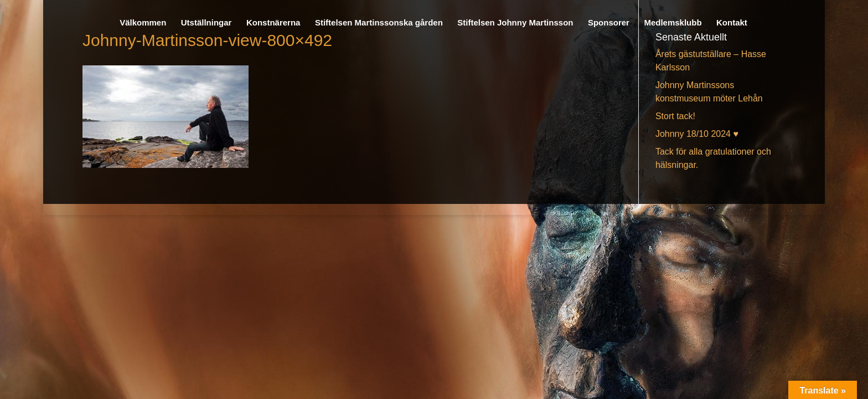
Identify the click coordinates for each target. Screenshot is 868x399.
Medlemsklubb (673, 23)
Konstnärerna (273, 23)
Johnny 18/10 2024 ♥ (697, 134)
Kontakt (732, 23)
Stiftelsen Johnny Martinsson (515, 23)
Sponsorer (609, 23)
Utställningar (206, 23)
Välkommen (143, 23)
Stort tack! (675, 116)
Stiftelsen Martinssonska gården (379, 23)
